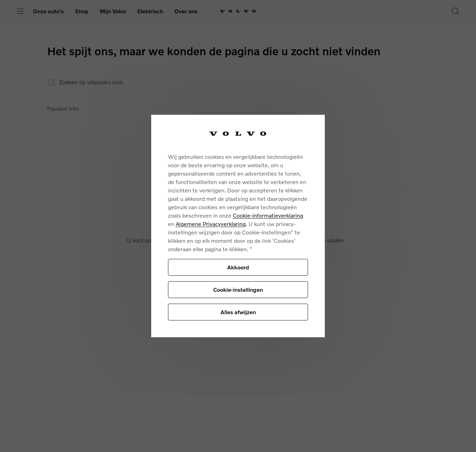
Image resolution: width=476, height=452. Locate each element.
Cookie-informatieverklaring (268, 215)
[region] (238, 226)
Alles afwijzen (238, 312)
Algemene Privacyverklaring (211, 224)
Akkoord (238, 267)
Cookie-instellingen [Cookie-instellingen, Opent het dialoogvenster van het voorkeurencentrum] (238, 289)
